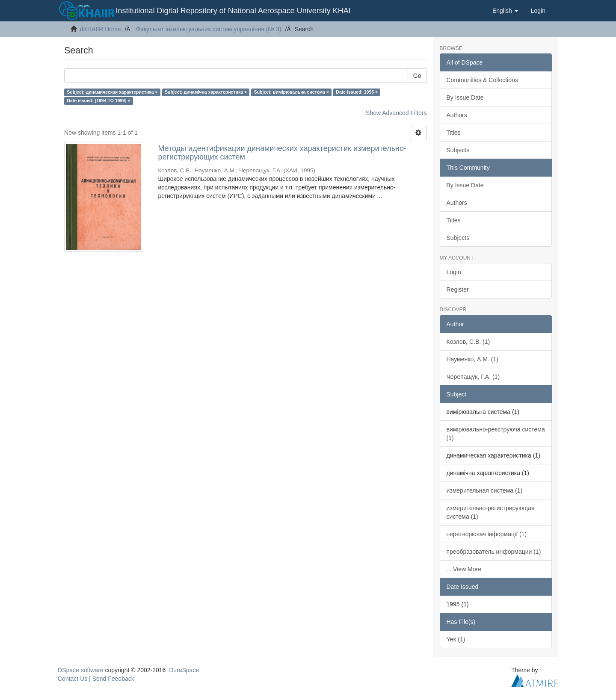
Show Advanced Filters (396, 113)
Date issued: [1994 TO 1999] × (98, 100)
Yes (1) (456, 639)
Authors (457, 115)
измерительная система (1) (485, 490)
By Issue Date (465, 97)
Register (458, 289)
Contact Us (73, 679)
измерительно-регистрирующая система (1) (491, 512)
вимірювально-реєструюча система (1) (496, 434)
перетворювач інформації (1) (487, 534)
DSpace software (81, 670)
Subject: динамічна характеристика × (206, 92)
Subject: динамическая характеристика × (112, 92)
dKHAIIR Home (101, 29)
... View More (464, 569)
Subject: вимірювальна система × (292, 92)
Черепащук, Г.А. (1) (473, 377)
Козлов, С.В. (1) (468, 342)
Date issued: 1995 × (357, 92)
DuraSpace (184, 670)
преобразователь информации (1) (494, 552)
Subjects (458, 150)
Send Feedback (113, 679)
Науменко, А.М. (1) (472, 359)
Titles (454, 133)
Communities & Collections (482, 80)
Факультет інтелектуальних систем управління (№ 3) (208, 29)
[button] (505, 11)
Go (417, 76)
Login (454, 272)
